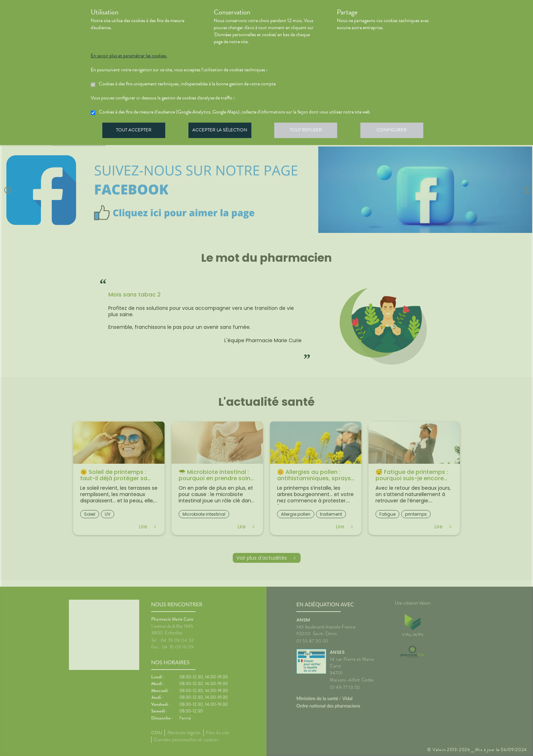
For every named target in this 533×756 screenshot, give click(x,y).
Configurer (398, 131)
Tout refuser (311, 131)
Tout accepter (135, 131)
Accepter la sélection (223, 131)
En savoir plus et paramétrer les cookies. (129, 56)
